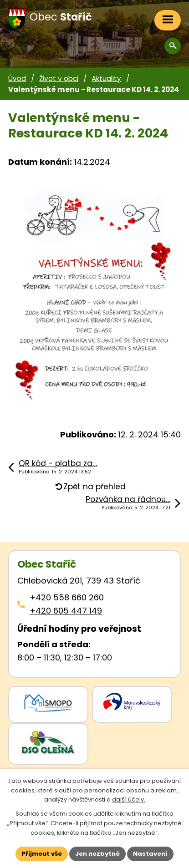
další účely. (129, 799)
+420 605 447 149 (66, 611)
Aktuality (106, 79)
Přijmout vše (42, 854)
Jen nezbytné (97, 854)
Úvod (17, 79)
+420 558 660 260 (67, 597)
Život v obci (59, 79)
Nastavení (150, 854)
